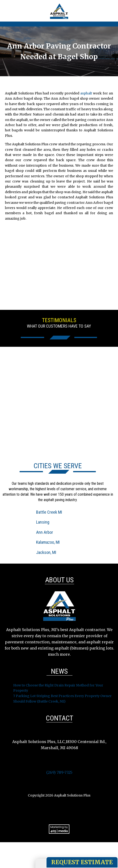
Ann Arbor (45, 532)
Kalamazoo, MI (48, 542)
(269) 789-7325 (59, 772)
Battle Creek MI (49, 512)
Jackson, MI (46, 552)
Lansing (43, 522)
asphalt (86, 93)
